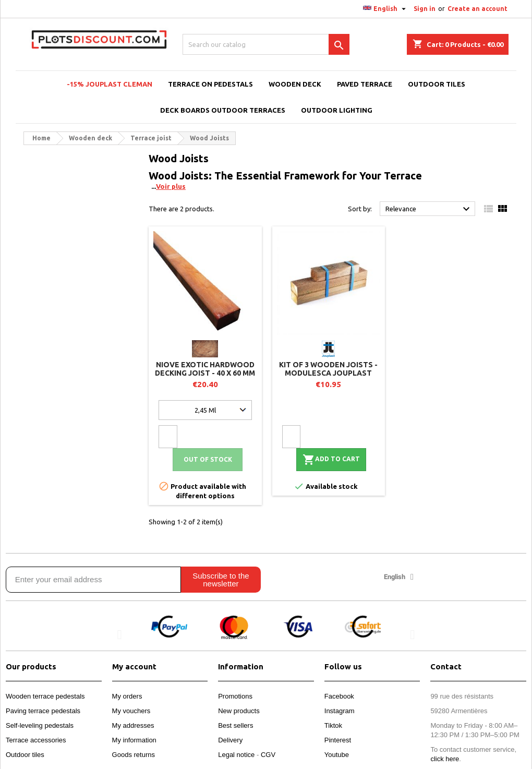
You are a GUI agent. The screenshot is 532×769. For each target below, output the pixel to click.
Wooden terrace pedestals (45, 696)
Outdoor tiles (25, 755)
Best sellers (235, 725)
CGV (268, 755)
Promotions (235, 696)
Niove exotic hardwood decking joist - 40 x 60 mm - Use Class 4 (205, 373)
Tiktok (333, 725)
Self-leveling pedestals (40, 725)
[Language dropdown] (386, 9)
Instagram (340, 711)
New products (239, 711)
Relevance (429, 209)
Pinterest (338, 740)
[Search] (266, 44)
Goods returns (134, 755)
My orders (127, 696)
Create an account (477, 9)
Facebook (339, 696)
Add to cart (331, 460)
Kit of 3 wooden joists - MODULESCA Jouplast (328, 369)
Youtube (337, 755)
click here (445, 759)
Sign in (425, 9)
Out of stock (208, 459)
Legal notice (236, 755)
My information (134, 740)
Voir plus (171, 186)
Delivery (230, 740)
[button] (120, 635)
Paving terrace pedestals (43, 711)
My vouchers (131, 711)
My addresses (133, 725)
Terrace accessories (36, 740)
